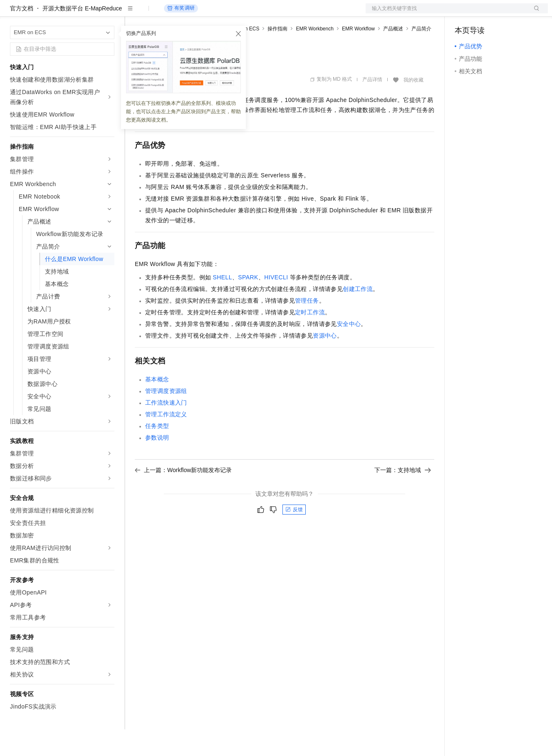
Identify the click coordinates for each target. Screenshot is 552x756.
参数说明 (157, 464)
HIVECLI (276, 304)
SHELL (223, 304)
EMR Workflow (358, 55)
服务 (245, 13)
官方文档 (22, 35)
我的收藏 (413, 107)
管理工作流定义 (166, 441)
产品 (108, 13)
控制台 (484, 13)
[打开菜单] (13, 13)
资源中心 (325, 362)
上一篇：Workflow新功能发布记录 (183, 497)
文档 (446, 13)
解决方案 (134, 13)
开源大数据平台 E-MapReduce (82, 35)
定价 (180, 13)
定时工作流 (310, 339)
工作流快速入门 (166, 429)
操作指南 (277, 55)
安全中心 (349, 351)
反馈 (294, 536)
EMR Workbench (314, 55)
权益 (160, 13)
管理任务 (307, 327)
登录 (534, 13)
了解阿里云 (274, 13)
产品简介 (421, 55)
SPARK (248, 304)
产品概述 (393, 55)
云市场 (203, 13)
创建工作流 (358, 316)
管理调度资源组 (166, 418)
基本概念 (157, 406)
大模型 (85, 13)
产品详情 (372, 106)
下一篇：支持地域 (403, 497)
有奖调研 (181, 35)
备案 (464, 13)
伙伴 (225, 13)
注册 (504, 13)
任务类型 (157, 453)
